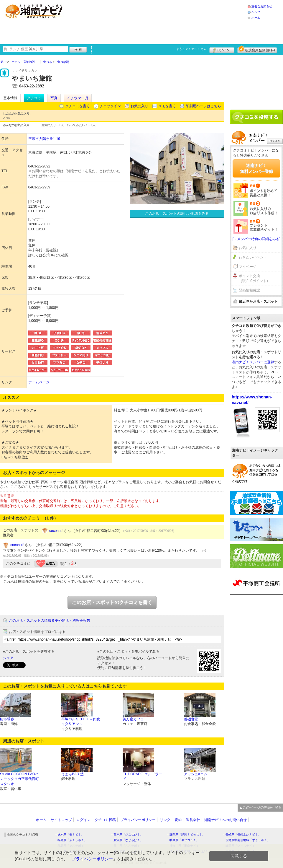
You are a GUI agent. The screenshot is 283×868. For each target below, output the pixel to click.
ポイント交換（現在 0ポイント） (254, 278)
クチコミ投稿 (105, 820)
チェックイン (110, 106)
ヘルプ (256, 12)
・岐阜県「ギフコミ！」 (183, 840)
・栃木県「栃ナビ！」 (69, 834)
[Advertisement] (107, 21)
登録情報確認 (249, 290)
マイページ (248, 267)
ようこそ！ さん (191, 49)
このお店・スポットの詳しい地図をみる (177, 214)
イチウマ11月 (78, 98)
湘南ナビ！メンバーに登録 (253, 362)
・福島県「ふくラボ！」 (71, 840)
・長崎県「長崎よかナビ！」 (242, 834)
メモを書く (167, 106)
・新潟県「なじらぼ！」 (127, 840)
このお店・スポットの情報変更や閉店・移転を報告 (50, 621)
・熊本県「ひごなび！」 (127, 834)
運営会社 (193, 820)
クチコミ (34, 98)
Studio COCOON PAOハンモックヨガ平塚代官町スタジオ (19, 779)
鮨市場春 (7, 719)
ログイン (222, 49)
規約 (178, 820)
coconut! (56, 531)
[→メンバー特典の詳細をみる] (257, 239)
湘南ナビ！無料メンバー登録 (256, 168)
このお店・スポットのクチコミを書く (112, 602)
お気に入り (139, 106)
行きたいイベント (253, 257)
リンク (165, 820)
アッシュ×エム (196, 774)
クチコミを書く (78, 106)
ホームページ (39, 382)
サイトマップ (61, 820)
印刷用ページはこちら (203, 106)
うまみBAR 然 (73, 774)
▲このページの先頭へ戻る (260, 807)
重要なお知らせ (262, 6)
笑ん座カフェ (133, 719)
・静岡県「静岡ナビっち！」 (186, 834)
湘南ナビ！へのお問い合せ (226, 820)
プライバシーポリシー (138, 820)
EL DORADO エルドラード (142, 777)
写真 (54, 98)
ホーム (256, 18)
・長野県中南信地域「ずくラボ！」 (246, 840)
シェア (8, 658)
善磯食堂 (191, 719)
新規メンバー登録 (257, 49)
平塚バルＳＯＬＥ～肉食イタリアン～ (81, 722)
